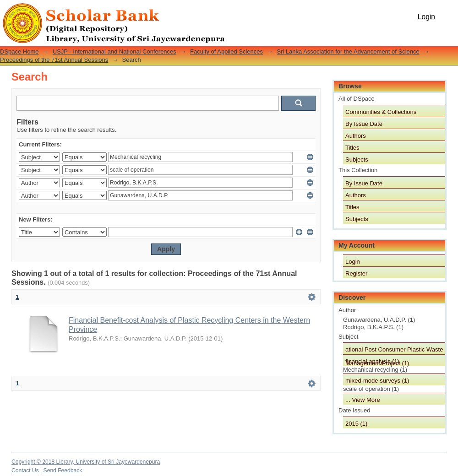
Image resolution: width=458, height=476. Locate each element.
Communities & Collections (381, 112)
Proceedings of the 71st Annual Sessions (54, 60)
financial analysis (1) (372, 361)
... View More (363, 400)
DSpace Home (19, 51)
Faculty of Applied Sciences (226, 51)
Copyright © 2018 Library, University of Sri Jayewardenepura (86, 462)
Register (356, 273)
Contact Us (25, 471)
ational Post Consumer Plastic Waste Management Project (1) (394, 350)
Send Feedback (63, 471)
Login (426, 17)
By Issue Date (364, 124)
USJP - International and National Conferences (114, 51)
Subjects (357, 160)
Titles (352, 148)
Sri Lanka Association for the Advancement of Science (348, 51)
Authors (356, 136)
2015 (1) (356, 424)
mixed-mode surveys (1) (377, 381)
